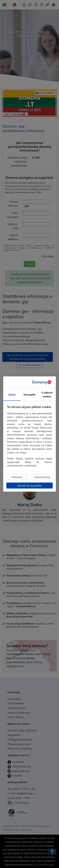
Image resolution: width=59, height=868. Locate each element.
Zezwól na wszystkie (29, 486)
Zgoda (12, 395)
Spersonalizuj (42, 477)
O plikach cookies (47, 395)
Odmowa (17, 477)
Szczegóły (29, 395)
